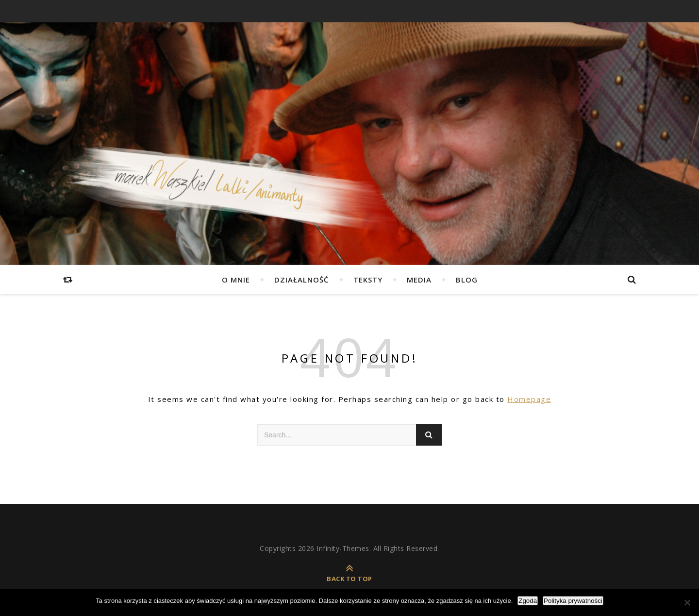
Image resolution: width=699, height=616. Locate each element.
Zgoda (528, 601)
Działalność (302, 280)
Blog (467, 280)
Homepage (529, 399)
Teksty (368, 280)
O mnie (236, 280)
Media (419, 280)
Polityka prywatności (573, 601)
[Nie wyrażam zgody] (687, 602)
